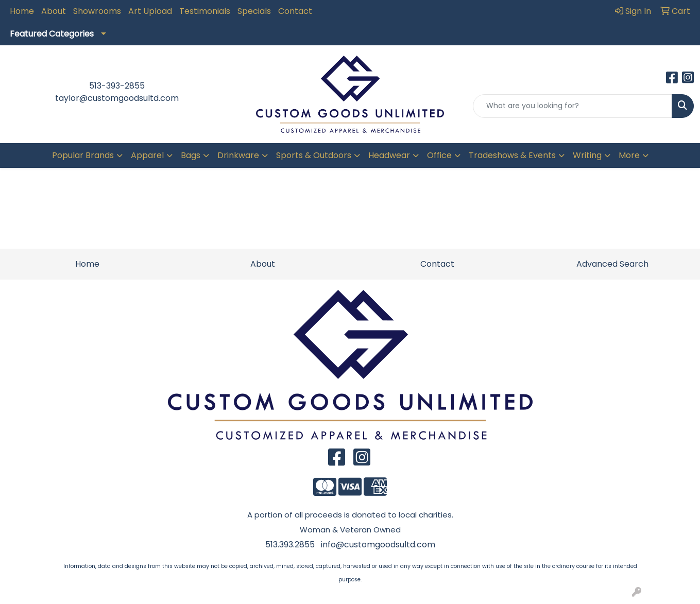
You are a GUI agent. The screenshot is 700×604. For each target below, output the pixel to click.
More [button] (629, 155)
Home (22, 11)
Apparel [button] (147, 155)
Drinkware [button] (238, 155)
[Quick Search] (573, 106)
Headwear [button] (389, 155)
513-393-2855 (117, 86)
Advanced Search (612, 264)
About (54, 11)
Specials (254, 11)
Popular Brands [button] (83, 155)
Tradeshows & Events (512, 155)
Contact (295, 11)
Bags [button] (191, 155)
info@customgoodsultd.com (378, 545)
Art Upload (150, 11)
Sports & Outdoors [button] (314, 155)
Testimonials (205, 11)
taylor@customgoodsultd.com (117, 98)
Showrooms (97, 11)
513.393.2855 (290, 545)
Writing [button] (587, 155)
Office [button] (439, 155)
